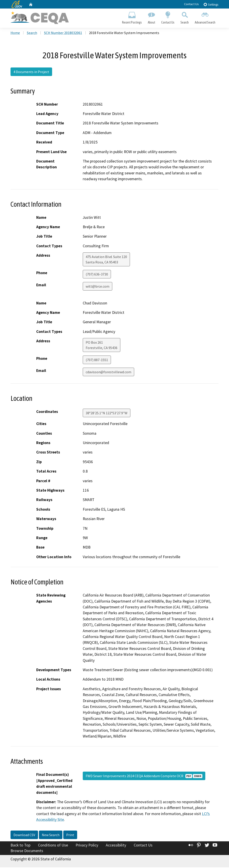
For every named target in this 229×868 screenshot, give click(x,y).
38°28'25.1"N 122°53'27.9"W (107, 414)
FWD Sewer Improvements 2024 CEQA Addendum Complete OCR (144, 777)
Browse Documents (27, 851)
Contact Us (191, 4)
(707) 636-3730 (97, 275)
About (151, 17)
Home (15, 33)
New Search (51, 835)
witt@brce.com (98, 287)
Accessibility (116, 846)
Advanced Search (205, 17)
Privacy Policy (87, 846)
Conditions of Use (53, 846)
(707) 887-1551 (97, 360)
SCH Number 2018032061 (63, 33)
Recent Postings (132, 17)
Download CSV (24, 835)
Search (185, 17)
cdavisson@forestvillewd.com (108, 373)
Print (70, 835)
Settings (211, 4)
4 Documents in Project (31, 72)
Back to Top (20, 846)
